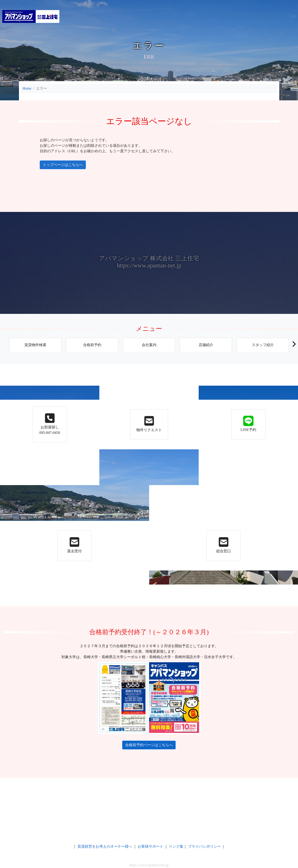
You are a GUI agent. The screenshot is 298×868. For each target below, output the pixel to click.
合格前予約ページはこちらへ (146, 745)
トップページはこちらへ (24, 165)
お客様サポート (150, 846)
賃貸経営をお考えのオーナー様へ (105, 846)
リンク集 (176, 846)
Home (27, 88)
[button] (294, 345)
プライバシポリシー (204, 846)
